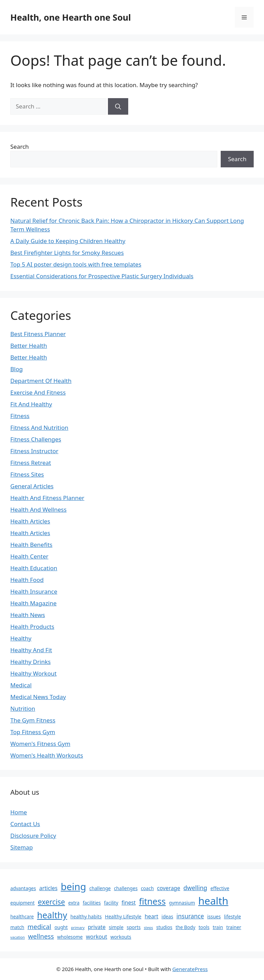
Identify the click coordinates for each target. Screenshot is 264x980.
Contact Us (25, 824)
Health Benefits (31, 545)
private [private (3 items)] (97, 927)
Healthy (21, 638)
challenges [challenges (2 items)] (126, 888)
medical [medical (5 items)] (39, 927)
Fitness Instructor (34, 451)
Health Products (32, 627)
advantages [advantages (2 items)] (23, 888)
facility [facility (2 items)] (111, 903)
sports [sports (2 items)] (134, 927)
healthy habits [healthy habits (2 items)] (86, 916)
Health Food (27, 580)
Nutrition (23, 708)
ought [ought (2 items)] (61, 927)
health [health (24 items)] (213, 901)
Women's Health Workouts (47, 755)
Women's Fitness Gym (40, 744)
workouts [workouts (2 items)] (121, 937)
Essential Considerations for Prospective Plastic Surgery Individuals (102, 276)
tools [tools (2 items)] (204, 927)
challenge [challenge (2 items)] (100, 888)
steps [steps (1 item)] (148, 928)
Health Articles (30, 521)
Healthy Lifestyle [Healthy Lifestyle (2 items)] (123, 916)
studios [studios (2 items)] (164, 927)
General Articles (32, 486)
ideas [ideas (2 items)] (167, 916)
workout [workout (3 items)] (97, 937)
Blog (16, 369)
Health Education (34, 568)
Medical (21, 685)
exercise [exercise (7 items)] (51, 902)
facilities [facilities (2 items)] (92, 903)
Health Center (29, 556)
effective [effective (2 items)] (220, 888)
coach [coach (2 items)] (147, 888)
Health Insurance (34, 591)
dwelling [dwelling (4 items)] (195, 888)
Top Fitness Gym (33, 732)
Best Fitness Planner (38, 334)
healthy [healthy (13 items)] (52, 915)
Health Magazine (34, 603)
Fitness (20, 416)
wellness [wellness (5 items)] (41, 936)
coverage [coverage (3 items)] (169, 888)
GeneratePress (190, 969)
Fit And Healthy (31, 404)
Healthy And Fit (31, 650)
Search (20, 147)
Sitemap (21, 847)
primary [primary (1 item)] (78, 928)
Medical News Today (38, 697)
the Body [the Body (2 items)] (185, 927)
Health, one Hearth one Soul (71, 17)
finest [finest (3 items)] (128, 903)
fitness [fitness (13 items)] (152, 901)
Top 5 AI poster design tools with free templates (76, 264)
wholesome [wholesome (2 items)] (70, 937)
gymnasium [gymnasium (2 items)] (182, 903)
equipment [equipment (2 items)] (23, 903)
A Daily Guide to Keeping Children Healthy (68, 241)
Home (19, 812)
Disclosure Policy (33, 836)
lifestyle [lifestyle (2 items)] (233, 916)
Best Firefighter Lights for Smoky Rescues (67, 253)
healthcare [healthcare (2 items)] (22, 916)
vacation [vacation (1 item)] (18, 937)
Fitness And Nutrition (39, 428)
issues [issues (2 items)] (214, 916)
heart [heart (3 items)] (152, 916)
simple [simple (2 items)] (116, 927)
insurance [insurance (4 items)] (190, 916)
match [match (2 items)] (17, 927)
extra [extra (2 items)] (74, 903)
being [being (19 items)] (74, 886)
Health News (28, 615)
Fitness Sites (27, 474)
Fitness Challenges (36, 439)
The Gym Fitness (33, 720)
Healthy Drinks (30, 662)
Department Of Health (41, 381)
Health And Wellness (38, 509)
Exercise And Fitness (38, 392)
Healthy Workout (34, 673)
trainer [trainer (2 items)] (234, 927)
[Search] (118, 106)
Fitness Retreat (31, 463)
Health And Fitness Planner (47, 498)
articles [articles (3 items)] (48, 888)
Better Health (29, 346)
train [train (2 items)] (218, 927)
